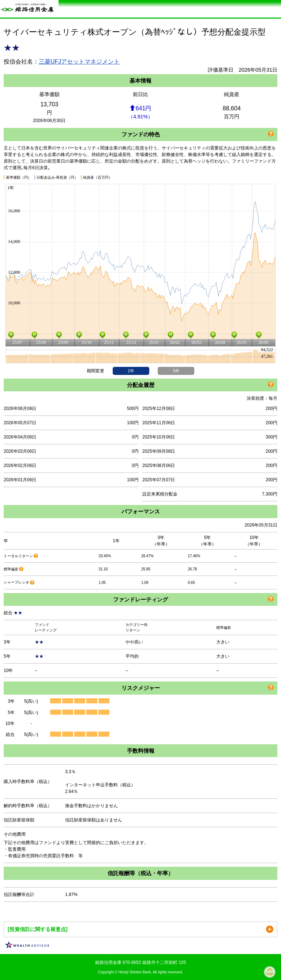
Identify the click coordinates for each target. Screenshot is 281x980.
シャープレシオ (16, 582)
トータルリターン (18, 556)
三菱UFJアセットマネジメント (79, 62)
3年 (176, 371)
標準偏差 (11, 569)
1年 (131, 371)
